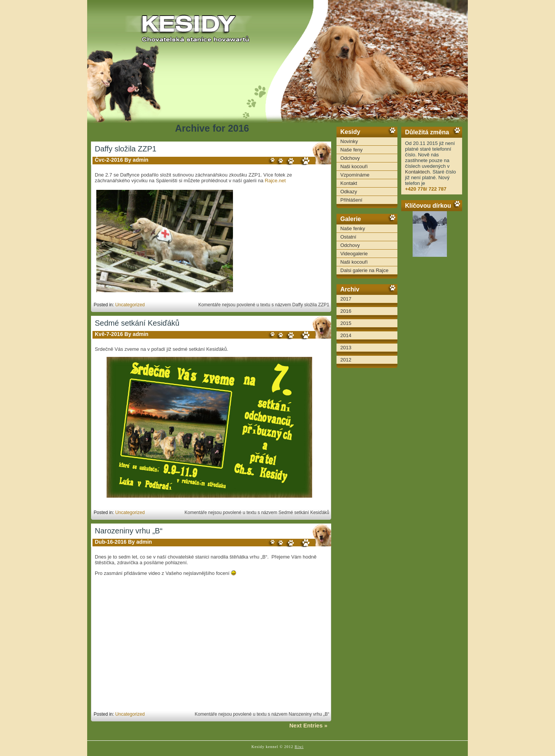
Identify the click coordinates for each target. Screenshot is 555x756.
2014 (346, 335)
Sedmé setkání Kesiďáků (137, 323)
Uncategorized (130, 305)
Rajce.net (275, 181)
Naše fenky (353, 228)
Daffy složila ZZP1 (126, 149)
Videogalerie (354, 254)
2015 (346, 323)
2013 (346, 348)
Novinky (349, 141)
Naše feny (352, 150)
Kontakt (349, 183)
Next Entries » (308, 725)
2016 (346, 311)
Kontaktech (417, 172)
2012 (346, 360)
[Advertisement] (432, 377)
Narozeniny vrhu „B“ (129, 531)
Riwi (299, 747)
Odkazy (349, 192)
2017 (346, 299)
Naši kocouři (354, 166)
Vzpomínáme (355, 175)
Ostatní (348, 237)
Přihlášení (351, 200)
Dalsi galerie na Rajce (364, 270)
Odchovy (350, 158)
